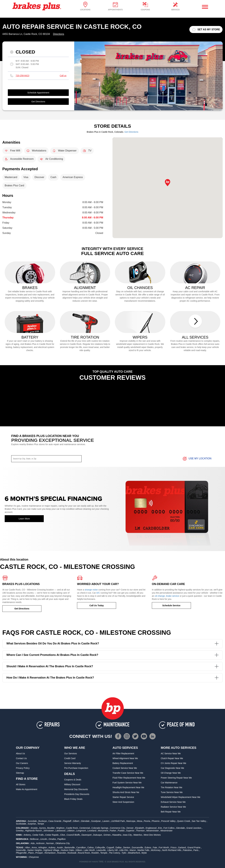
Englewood (151, 828)
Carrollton (81, 848)
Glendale (85, 821)
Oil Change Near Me (171, 773)
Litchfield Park (118, 821)
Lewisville (101, 850)
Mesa (140, 821)
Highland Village (51, 850)
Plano (31, 853)
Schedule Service (171, 605)
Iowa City (127, 835)
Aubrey (52, 848)
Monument (103, 831)
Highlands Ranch (34, 831)
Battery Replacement (123, 763)
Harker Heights (35, 850)
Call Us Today (97, 605)
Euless (148, 848)
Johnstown (49, 831)
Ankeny (27, 835)
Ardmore (40, 843)
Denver (130, 828)
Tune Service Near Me (172, 792)
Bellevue (34, 839)
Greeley (20, 831)
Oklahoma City (63, 843)
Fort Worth (164, 848)
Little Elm (124, 850)
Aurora (42, 828)
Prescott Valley (168, 821)
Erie (160, 828)
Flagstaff (67, 821)
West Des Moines (152, 835)
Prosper (39, 853)
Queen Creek (184, 821)
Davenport (86, 835)
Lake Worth (89, 850)
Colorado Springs (100, 828)
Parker (113, 831)
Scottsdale (21, 824)
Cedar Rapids (52, 835)
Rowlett (95, 853)
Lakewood (60, 831)
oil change (160, 596)
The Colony (115, 853)
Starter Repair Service (123, 797)
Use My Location (197, 459)
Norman (50, 843)
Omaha (52, 839)
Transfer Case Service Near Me (128, 773)
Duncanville (137, 848)
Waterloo (138, 835)
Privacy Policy (23, 768)
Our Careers (22, 763)
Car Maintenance (169, 783)
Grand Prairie (194, 848)
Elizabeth (140, 828)
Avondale (32, 821)
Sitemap (20, 773)
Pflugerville (21, 853)
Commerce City (117, 828)
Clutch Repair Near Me (172, 758)
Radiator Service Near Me (173, 807)
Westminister (153, 831)
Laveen (106, 821)
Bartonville (70, 848)
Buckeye (43, 821)
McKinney (156, 850)
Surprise (32, 824)
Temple (104, 853)
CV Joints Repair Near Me (174, 763)
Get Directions (38, 102)
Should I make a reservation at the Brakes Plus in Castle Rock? (112, 666)
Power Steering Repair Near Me (176, 778)
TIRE (101, 862)
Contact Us (21, 758)
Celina (90, 848)
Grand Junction (194, 828)
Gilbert (76, 821)
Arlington (43, 848)
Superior (130, 831)
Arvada (34, 828)
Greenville (21, 850)
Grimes (107, 835)
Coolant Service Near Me (125, 768)
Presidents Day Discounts (77, 794)
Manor (133, 850)
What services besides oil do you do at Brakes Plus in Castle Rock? (112, 644)
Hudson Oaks (67, 850)
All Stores (21, 784)
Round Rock (84, 853)
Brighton (60, 828)
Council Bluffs (73, 835)
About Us (20, 753)
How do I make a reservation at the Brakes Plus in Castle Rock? (112, 678)
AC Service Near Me (171, 753)
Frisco (173, 848)
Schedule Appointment (38, 93)
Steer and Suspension (123, 802)
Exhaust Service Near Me (173, 802)
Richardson (50, 853)
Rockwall (72, 853)
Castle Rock (72, 828)
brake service (173, 596)
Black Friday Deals (73, 799)
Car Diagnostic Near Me (172, 768)
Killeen (79, 850)
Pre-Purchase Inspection (76, 768)
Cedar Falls (38, 835)
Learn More (24, 519)
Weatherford (134, 853)
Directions (59, 34)
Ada (33, 843)
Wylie (144, 853)
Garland (182, 848)
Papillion (61, 839)
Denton (127, 848)
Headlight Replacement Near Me (128, 787)
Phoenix (156, 821)
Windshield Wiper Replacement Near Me (181, 797)
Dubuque (98, 835)
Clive (63, 835)
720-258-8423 (22, 76)
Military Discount (72, 784)
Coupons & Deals (73, 780)
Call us (63, 76)
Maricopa (131, 821)
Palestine (187, 850)
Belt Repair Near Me (171, 812)
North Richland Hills (172, 850)
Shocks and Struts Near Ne (126, 792)
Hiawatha (117, 835)
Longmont (81, 831)
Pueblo (121, 831)
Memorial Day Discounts (76, 789)
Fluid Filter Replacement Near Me (129, 778)
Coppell (110, 848)
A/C (98, 593)
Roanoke (62, 853)
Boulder (51, 828)
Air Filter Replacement (123, 753)
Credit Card (70, 758)
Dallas (119, 848)
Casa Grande (55, 821)
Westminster (167, 831)
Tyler (124, 853)
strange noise (91, 590)
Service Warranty (73, 763)
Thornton (140, 831)
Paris (196, 850)
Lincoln (44, 839)
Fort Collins (169, 828)
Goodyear (96, 821)
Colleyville (100, 848)
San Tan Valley (199, 821)
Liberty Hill (112, 850)
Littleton (71, 831)
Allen (28, 848)
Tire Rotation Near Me (171, 787)
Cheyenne (34, 857)
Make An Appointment (27, 789)
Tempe (41, 824)
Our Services (71, 753)
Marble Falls (143, 850)
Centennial (85, 828)
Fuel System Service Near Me (127, 783)
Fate (155, 848)
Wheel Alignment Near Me (125, 758)
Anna (34, 848)
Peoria (147, 821)
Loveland (92, 831)
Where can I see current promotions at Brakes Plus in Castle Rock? (112, 655)
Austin (60, 848)
